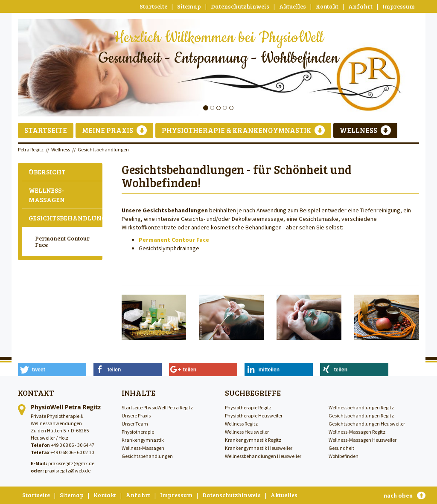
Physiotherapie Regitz (248, 407)
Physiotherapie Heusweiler (254, 416)
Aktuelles (293, 6)
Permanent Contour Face (62, 242)
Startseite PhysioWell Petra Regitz (157, 407)
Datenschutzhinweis (240, 6)
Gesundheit (341, 448)
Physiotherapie (138, 432)
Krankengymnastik (143, 440)
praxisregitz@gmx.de (71, 463)
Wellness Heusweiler (247, 432)
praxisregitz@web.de (68, 471)
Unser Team (135, 424)
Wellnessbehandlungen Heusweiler (263, 456)
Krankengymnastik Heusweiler (259, 448)
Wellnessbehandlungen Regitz (361, 407)
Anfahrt (360, 6)
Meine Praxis (114, 130)
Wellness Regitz (241, 424)
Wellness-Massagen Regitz (357, 432)
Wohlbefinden (344, 456)
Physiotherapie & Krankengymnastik (243, 130)
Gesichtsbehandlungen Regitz (361, 416)
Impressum (399, 6)
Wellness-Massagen (47, 195)
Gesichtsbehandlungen (66, 218)
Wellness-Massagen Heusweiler (363, 440)
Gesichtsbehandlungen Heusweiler (367, 424)
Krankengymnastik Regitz (253, 440)
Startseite (153, 6)
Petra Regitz (31, 149)
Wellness (365, 130)
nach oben (405, 495)
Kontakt (327, 6)
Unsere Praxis (137, 416)
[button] (52, 370)
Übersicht (47, 172)
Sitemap (189, 6)
